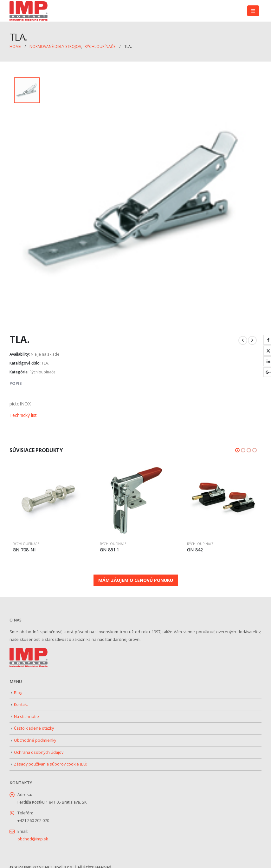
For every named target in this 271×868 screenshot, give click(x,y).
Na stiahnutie (26, 713)
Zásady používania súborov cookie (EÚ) (51, 760)
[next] (252, 338)
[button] (253, 11)
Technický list (23, 412)
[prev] (243, 338)
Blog (18, 689)
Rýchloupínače (42, 369)
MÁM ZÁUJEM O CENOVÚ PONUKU (136, 576)
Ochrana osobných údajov (39, 749)
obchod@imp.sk (33, 835)
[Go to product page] (48, 498)
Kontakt (21, 701)
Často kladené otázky (34, 725)
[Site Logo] (29, 11)
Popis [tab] (16, 380)
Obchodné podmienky (35, 736)
